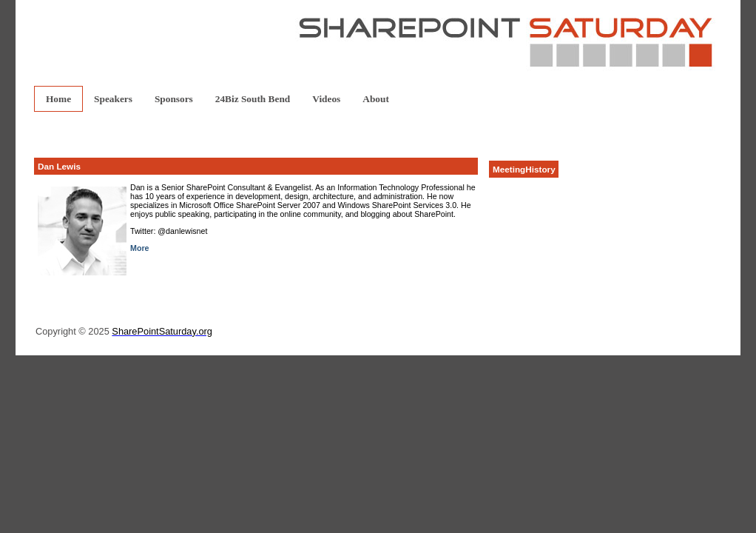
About (376, 99)
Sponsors (174, 99)
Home (58, 99)
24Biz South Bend (253, 99)
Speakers (113, 99)
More (139, 248)
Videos (326, 99)
